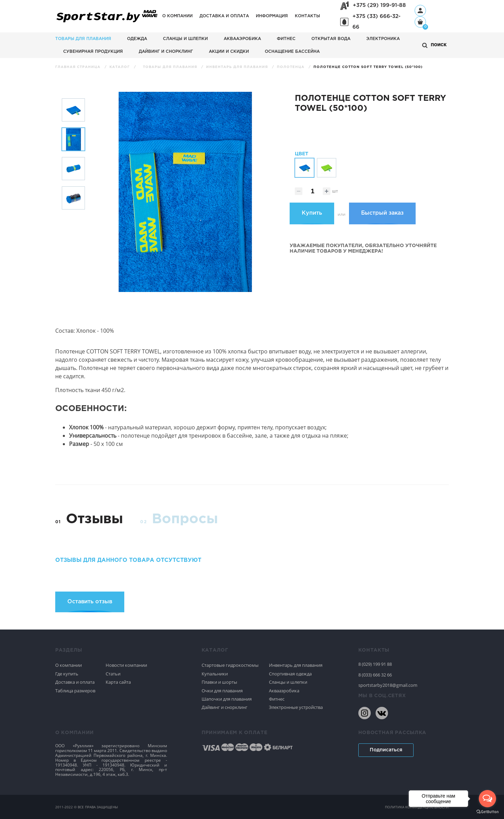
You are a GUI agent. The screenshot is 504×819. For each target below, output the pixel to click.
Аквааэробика (242, 39)
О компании (177, 16)
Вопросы (185, 519)
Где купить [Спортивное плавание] (67, 674)
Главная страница (79, 67)
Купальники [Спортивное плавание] (215, 674)
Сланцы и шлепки (185, 39)
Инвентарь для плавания (238, 67)
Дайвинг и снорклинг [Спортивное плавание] (225, 707)
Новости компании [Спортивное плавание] (126, 665)
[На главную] (107, 23)
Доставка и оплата (224, 16)
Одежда (137, 39)
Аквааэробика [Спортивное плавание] (284, 691)
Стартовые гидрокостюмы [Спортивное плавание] (230, 665)
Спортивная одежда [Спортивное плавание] (290, 674)
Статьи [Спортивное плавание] (113, 674)
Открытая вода (331, 39)
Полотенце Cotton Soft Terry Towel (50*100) (368, 67)
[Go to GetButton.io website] (487, 812)
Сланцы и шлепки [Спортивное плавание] (288, 682)
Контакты (307, 16)
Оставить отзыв (90, 602)
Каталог (120, 67)
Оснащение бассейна (292, 52)
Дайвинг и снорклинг (166, 52)
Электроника (383, 39)
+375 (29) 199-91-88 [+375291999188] (379, 5)
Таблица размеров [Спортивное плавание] (75, 691)
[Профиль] (420, 11)
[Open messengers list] (487, 799)
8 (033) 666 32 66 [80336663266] (375, 675)
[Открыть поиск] (434, 45)
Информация (272, 16)
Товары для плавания (83, 39)
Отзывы (94, 519)
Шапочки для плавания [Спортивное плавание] (227, 699)
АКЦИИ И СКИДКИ (229, 52)
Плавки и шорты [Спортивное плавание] (219, 682)
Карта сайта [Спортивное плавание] (118, 682)
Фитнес (286, 39)
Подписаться (386, 750)
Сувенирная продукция (93, 52)
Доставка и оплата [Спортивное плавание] (75, 682)
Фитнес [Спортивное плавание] (277, 699)
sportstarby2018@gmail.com (388, 685)
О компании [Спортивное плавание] (69, 665)
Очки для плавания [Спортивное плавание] (222, 691)
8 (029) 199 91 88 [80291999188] (375, 664)
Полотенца (291, 67)
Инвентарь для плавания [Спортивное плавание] (296, 665)
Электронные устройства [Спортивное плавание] (296, 707)
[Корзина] (420, 23)
